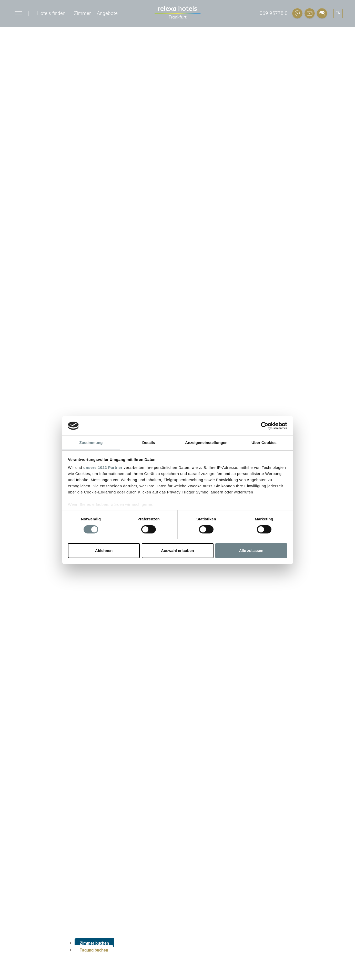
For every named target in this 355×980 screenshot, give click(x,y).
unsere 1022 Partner (103, 467)
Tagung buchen (94, 950)
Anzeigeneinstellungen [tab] (206, 443)
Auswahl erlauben (177, 551)
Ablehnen (104, 551)
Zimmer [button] (82, 13)
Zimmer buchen (94, 943)
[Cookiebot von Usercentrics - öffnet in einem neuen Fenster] (265, 426)
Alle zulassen (251, 551)
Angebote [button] (107, 13)
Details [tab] (149, 443)
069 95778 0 (274, 13)
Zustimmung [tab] (91, 443)
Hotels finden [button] (51, 13)
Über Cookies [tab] (264, 443)
